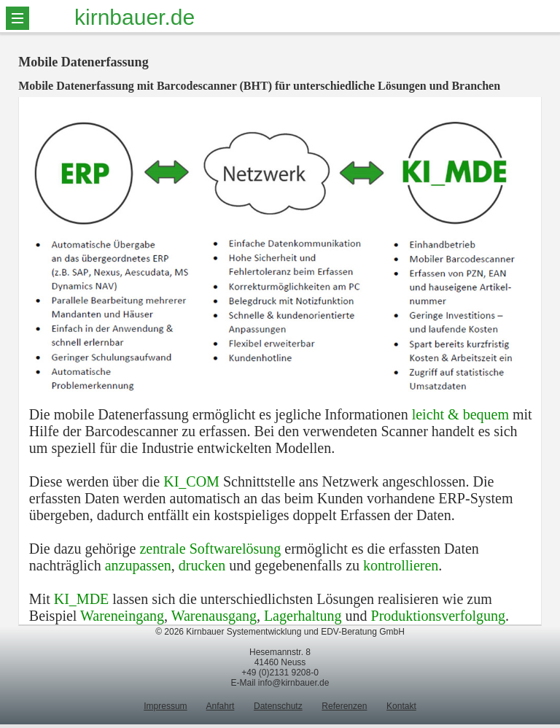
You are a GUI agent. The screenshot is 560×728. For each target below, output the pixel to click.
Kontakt (401, 706)
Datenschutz (278, 706)
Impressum (165, 706)
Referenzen (344, 706)
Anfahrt (221, 706)
